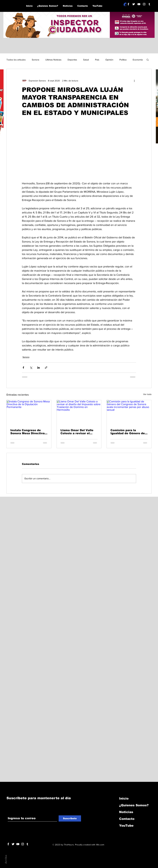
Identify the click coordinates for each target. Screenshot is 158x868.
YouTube (126, 826)
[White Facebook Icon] (8, 844)
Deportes (72, 60)
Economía (138, 60)
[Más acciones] (134, 81)
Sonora (35, 60)
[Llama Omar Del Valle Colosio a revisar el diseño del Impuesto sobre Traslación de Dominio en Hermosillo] (79, 413)
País (97, 60)
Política (123, 60)
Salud (86, 60)
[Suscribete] (70, 818)
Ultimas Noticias (53, 60)
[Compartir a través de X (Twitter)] (31, 368)
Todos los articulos (16, 60)
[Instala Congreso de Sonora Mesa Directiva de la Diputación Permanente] (29, 413)
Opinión (109, 60)
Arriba (6, 859)
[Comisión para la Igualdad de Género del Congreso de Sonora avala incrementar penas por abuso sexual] (129, 413)
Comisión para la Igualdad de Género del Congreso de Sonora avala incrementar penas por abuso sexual (128, 432)
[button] (148, 60)
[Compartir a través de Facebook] (23, 368)
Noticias (126, 812)
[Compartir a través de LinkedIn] (38, 368)
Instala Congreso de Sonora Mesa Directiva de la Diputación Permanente (27, 432)
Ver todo (147, 394)
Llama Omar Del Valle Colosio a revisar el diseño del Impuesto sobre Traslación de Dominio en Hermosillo (78, 432)
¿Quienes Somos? (134, 805)
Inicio (124, 798)
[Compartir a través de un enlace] (46, 368)
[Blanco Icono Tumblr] (149, 4)
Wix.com (100, 845)
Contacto (127, 819)
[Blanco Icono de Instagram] (144, 4)
